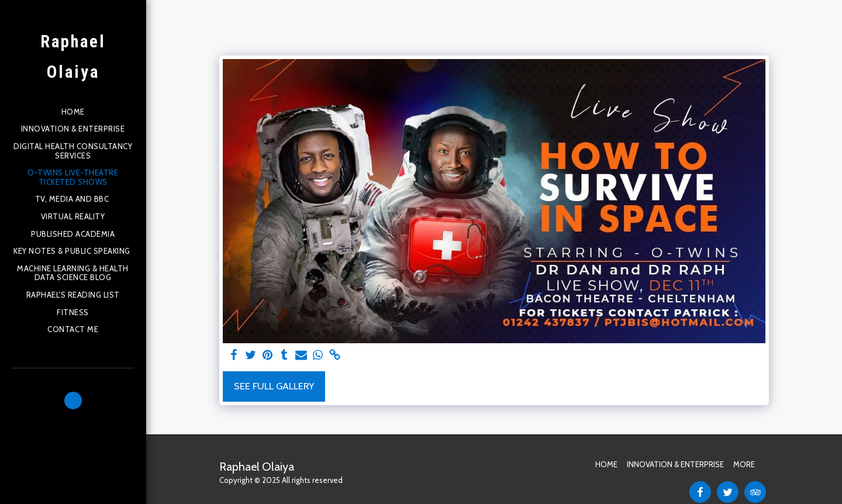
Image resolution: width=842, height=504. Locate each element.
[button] (73, 401)
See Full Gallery (274, 386)
